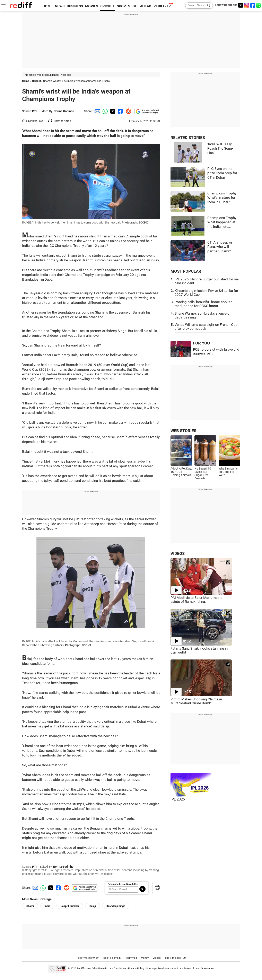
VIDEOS (178, 554)
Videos (157, 958)
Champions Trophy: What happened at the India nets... (222, 222)
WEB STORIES (183, 431)
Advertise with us (102, 968)
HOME (48, 6)
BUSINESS (75, 6)
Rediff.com (83, 968)
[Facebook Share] (120, 111)
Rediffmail (131, 958)
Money (145, 958)
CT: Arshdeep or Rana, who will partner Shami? (220, 247)
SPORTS (124, 6)
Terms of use (191, 968)
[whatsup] (259, 5)
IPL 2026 (178, 799)
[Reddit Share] (128, 111)
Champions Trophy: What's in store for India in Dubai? (222, 198)
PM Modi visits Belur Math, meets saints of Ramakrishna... (196, 600)
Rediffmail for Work (88, 958)
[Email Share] (97, 111)
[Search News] (207, 6)
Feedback (164, 968)
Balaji (93, 906)
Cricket (36, 81)
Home (26, 81)
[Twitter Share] (112, 111)
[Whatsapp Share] (104, 111)
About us (176, 968)
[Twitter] (241, 5)
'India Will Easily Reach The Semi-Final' (220, 149)
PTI (34, 111)
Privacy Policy (136, 968)
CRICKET (107, 6)
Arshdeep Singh (116, 906)
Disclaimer (120, 968)
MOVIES (92, 6)
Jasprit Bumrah (70, 906)
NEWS (60, 6)
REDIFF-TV (162, 6)
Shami (30, 906)
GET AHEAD (142, 6)
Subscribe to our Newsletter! (123, 884)
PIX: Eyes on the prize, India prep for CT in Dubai (222, 173)
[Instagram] (247, 5)
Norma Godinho (64, 111)
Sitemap (151, 968)
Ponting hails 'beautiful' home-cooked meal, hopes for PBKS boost (204, 304)
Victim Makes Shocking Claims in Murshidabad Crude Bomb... (196, 701)
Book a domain (112, 958)
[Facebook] (253, 5)
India (47, 906)
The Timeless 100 (175, 958)
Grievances (208, 968)
